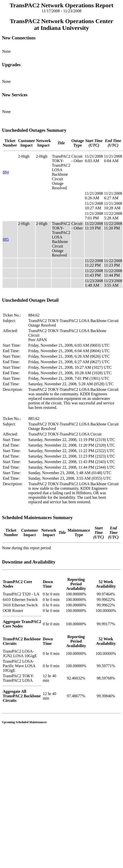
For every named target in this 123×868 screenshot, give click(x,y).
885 (6, 239)
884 (6, 172)
